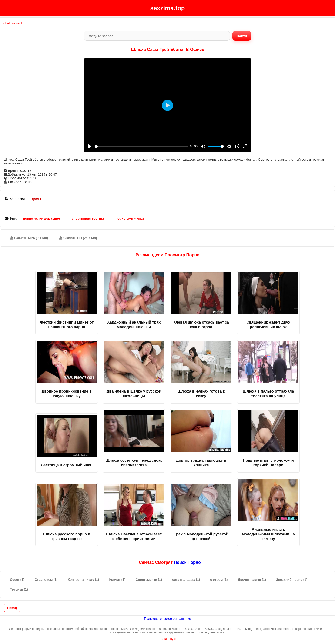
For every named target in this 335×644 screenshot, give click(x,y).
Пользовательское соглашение (167, 619)
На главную (167, 639)
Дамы (36, 199)
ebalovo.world (13, 23)
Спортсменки (149, 580)
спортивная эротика (88, 218)
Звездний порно (292, 580)
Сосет (17, 580)
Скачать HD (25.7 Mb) (78, 238)
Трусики (19, 589)
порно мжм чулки (130, 218)
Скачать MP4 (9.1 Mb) (29, 238)
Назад (12, 608)
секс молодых (186, 580)
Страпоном (46, 580)
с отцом (219, 580)
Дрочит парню (252, 580)
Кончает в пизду (83, 580)
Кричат (117, 580)
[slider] (141, 146)
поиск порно (187, 562)
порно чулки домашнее (42, 218)
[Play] (90, 146)
